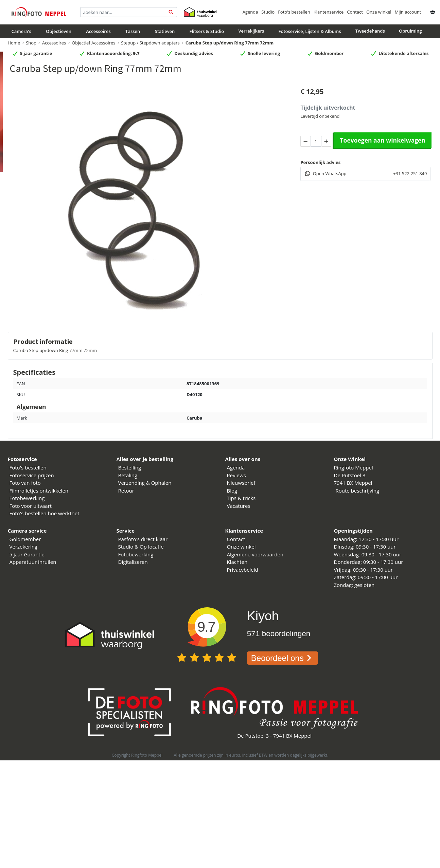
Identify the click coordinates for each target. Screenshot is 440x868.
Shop (31, 43)
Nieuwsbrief (241, 483)
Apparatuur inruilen (33, 562)
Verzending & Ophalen (145, 483)
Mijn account (408, 12)
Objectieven (59, 31)
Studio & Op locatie (141, 547)
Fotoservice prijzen (32, 475)
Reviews (236, 475)
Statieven (165, 31)
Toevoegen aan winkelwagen (383, 140)
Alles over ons (243, 459)
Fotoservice (22, 459)
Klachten (237, 562)
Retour (126, 491)
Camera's (21, 31)
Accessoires (98, 31)
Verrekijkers (251, 31)
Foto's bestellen (294, 12)
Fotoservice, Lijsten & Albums (310, 31)
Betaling (128, 475)
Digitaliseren (133, 562)
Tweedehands (370, 31)
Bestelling (130, 467)
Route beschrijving (358, 491)
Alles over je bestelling (145, 459)
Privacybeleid (243, 570)
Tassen (133, 31)
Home (14, 43)
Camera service (27, 531)
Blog (232, 491)
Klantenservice (329, 12)
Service (126, 531)
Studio (268, 12)
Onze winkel (379, 12)
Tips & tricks (241, 498)
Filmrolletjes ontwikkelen (39, 491)
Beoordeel (283, 658)
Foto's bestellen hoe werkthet (45, 513)
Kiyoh (263, 616)
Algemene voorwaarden (255, 554)
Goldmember (25, 539)
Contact (355, 12)
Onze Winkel (350, 459)
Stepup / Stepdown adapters (150, 43)
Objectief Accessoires (93, 43)
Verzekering (24, 547)
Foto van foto (25, 483)
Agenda (250, 12)
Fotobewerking (27, 498)
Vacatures (239, 506)
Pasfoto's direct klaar (143, 539)
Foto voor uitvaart (31, 506)
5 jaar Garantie (27, 554)
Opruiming (410, 31)
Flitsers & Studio (207, 31)
